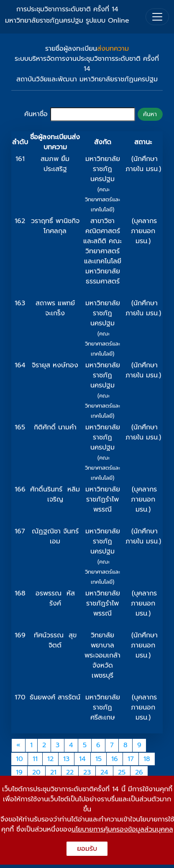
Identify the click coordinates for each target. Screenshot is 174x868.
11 (35, 759)
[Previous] (18, 745)
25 (122, 772)
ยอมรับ (87, 849)
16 (115, 759)
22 (70, 772)
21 (53, 772)
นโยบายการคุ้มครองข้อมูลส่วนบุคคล (122, 829)
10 (19, 759)
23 (87, 772)
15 (99, 759)
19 (19, 772)
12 (50, 759)
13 (66, 759)
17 (131, 759)
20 (36, 772)
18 (147, 759)
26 (139, 772)
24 (104, 772)
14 (82, 759)
